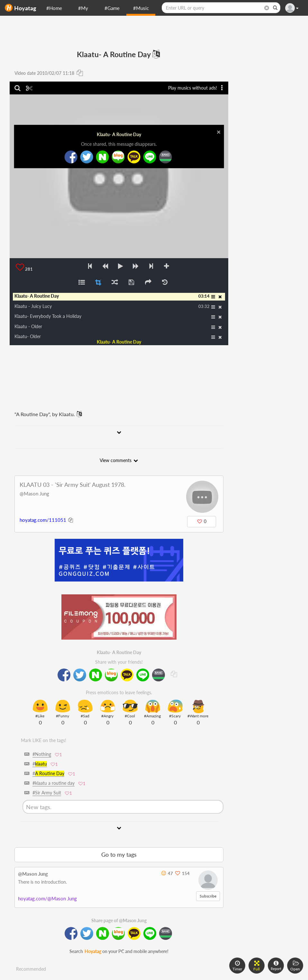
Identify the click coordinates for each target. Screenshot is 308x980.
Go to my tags (119, 854)
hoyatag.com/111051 (43, 520)
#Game (112, 8)
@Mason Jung (34, 494)
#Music (141, 8)
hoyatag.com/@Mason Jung (47, 898)
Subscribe (208, 896)
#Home (54, 8)
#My (83, 8)
